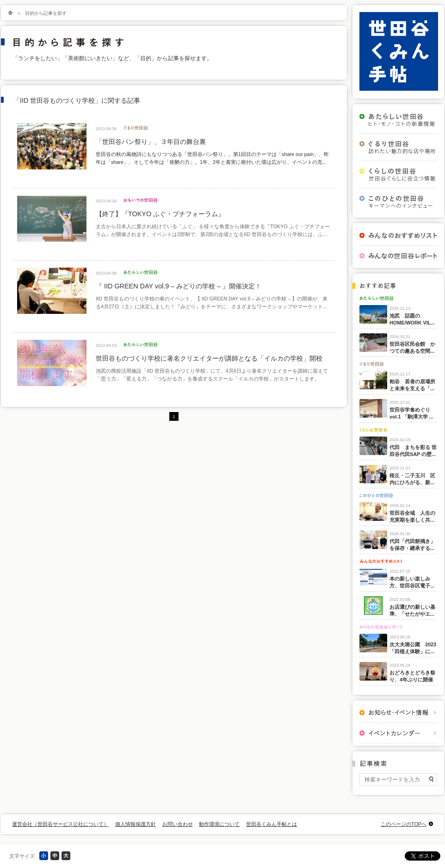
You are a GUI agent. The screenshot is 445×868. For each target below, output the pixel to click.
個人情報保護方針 (136, 824)
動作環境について (219, 824)
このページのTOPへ (404, 824)
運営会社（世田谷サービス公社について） (60, 824)
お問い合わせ (178, 824)
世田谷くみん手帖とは (272, 824)
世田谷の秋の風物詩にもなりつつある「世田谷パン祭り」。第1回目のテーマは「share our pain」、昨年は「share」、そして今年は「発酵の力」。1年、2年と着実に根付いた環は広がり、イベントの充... (212, 158)
